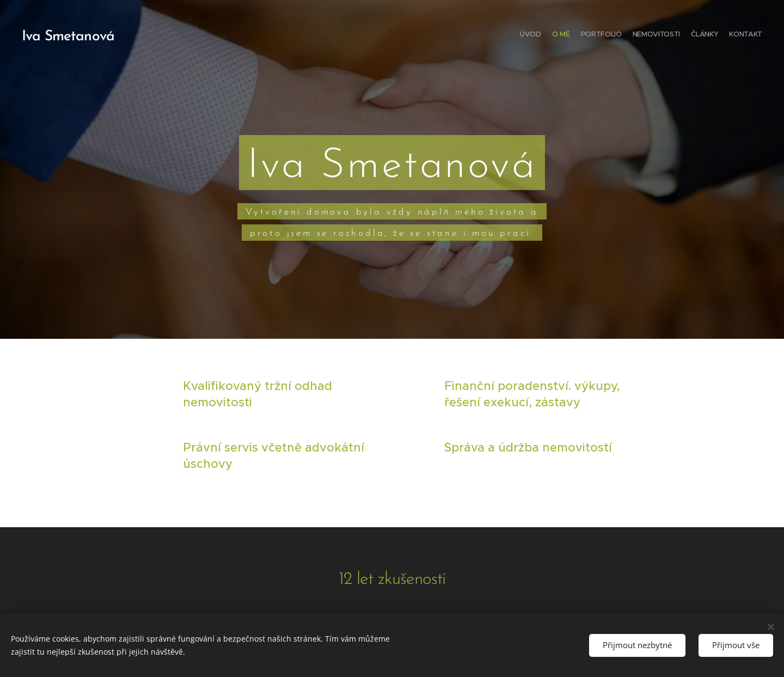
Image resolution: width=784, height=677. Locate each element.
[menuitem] (709, 35)
